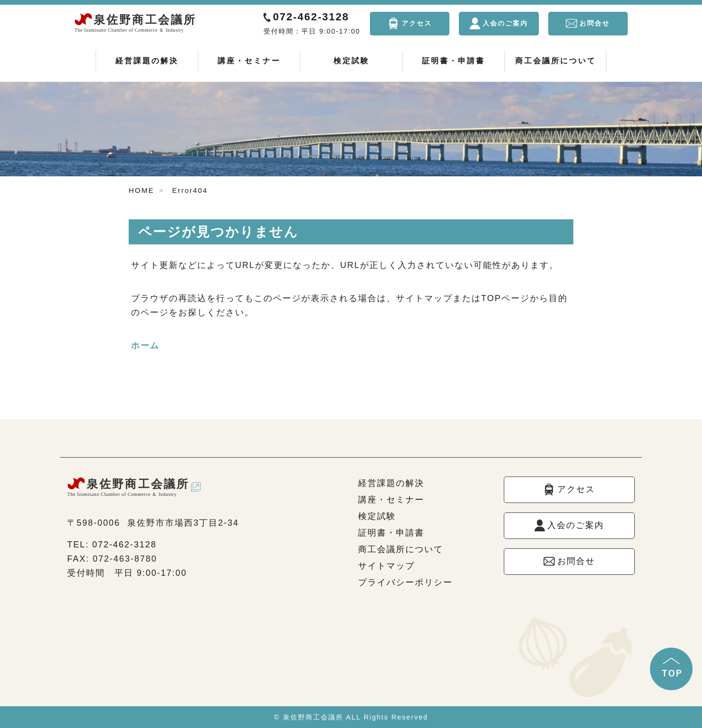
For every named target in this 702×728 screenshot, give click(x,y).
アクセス (417, 23)
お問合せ (595, 23)
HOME (141, 190)
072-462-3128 (311, 17)
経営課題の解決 (147, 61)
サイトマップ (386, 566)
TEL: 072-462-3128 (112, 545)
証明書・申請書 (453, 61)
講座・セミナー (249, 61)
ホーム (145, 346)
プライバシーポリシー (405, 582)
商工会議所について (556, 61)
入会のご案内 (505, 23)
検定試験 (351, 61)
